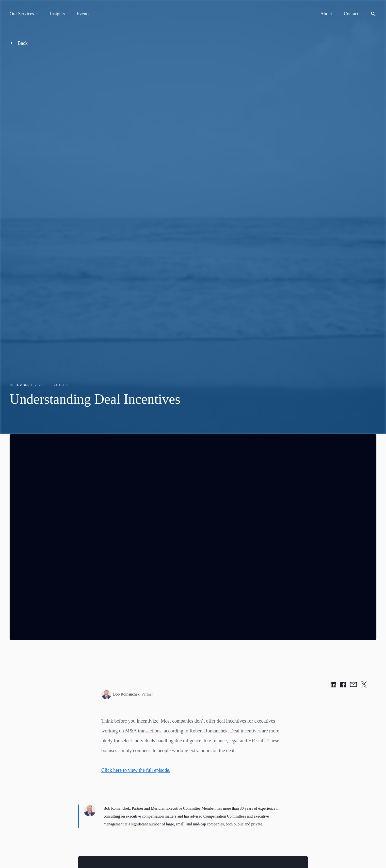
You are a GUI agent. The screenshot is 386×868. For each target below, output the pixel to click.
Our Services (22, 14)
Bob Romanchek (127, 694)
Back (19, 43)
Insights (57, 14)
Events (83, 14)
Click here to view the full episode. (136, 770)
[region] (193, 537)
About (326, 14)
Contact (351, 14)
